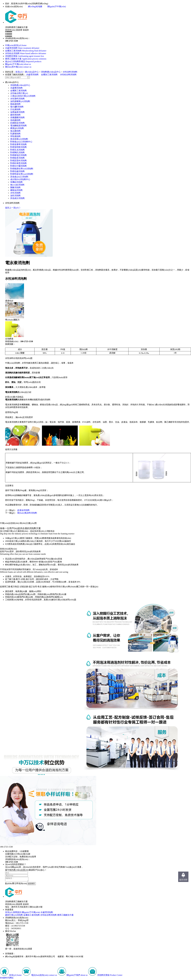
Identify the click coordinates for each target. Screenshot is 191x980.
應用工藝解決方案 (65, 916)
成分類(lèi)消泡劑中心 (20, 179)
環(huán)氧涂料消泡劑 (27, 513)
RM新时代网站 (7, 979)
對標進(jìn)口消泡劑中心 (21, 142)
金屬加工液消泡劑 (49, 75)
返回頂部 (183, 880)
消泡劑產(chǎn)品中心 (51, 72)
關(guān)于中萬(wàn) (57, 6)
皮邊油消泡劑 (23, 510)
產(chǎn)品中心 (32, 72)
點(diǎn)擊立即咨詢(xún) (16, 884)
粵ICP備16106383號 (75, 957)
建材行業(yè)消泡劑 (14, 916)
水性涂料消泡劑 (70, 72)
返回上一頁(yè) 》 (13, 208)
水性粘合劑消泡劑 (68, 75)
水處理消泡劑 (32, 75)
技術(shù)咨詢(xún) (8, 549)
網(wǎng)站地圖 (35, 6)
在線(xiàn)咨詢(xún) (14, 6)
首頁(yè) (19, 72)
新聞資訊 (17, 913)
